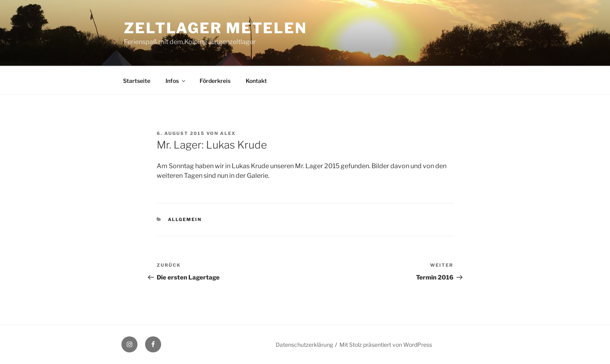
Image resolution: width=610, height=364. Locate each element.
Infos (176, 81)
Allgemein (185, 219)
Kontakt (256, 81)
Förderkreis (215, 81)
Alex (228, 133)
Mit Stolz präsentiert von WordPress (386, 345)
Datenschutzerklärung (304, 345)
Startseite (137, 81)
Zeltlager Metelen (215, 28)
